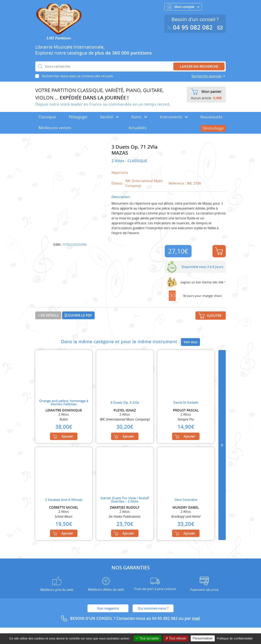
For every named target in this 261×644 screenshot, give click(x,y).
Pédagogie (78, 117)
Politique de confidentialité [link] (235, 638)
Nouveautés (211, 117)
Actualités (137, 128)
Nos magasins (108, 608)
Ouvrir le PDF (78, 315)
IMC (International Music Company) (144, 183)
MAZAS (120, 153)
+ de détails (48, 315)
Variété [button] (110, 117)
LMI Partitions (59, 38)
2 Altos (118, 161)
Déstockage (213, 128)
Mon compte (183, 7)
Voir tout (190, 342)
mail (196, 618)
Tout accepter (147, 638)
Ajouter (219, 251)
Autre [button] (139, 117)
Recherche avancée (207, 76)
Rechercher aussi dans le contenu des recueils (78, 76)
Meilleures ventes (55, 128)
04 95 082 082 (191, 27)
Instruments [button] (174, 117)
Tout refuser (176, 638)
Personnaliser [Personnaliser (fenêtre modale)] (203, 638)
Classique (47, 117)
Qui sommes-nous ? (153, 608)
